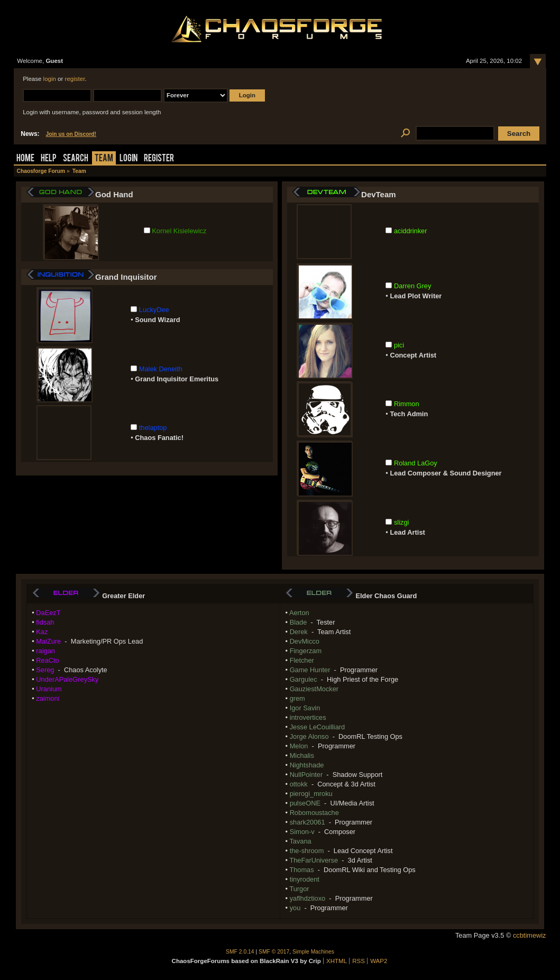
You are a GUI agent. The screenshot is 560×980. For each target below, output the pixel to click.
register (75, 79)
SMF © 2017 (274, 952)
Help (49, 159)
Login (128, 159)
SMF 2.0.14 (240, 952)
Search (76, 159)
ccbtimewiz (530, 935)
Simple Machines (313, 952)
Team (104, 159)
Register (159, 159)
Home (25, 159)
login (50, 79)
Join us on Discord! (71, 134)
